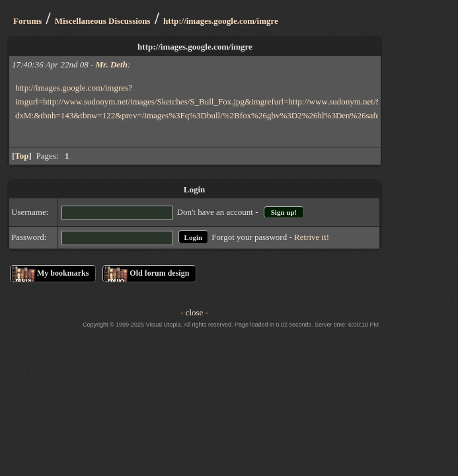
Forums (27, 21)
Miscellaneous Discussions (103, 21)
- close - (194, 312)
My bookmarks (63, 273)
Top (21, 156)
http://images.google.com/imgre (221, 21)
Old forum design (159, 273)
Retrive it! (312, 237)
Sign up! (284, 212)
